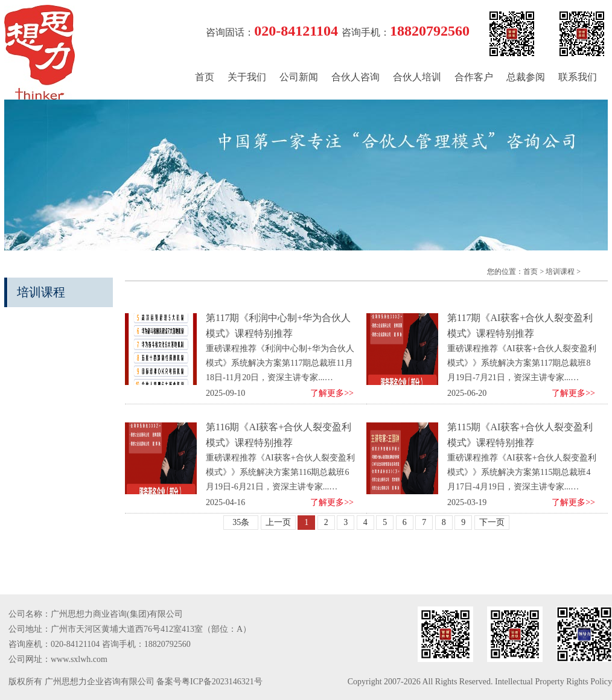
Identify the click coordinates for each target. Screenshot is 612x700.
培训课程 (560, 272)
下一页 (492, 522)
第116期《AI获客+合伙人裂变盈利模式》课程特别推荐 (279, 435)
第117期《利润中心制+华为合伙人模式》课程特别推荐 (278, 326)
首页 (205, 77)
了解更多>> (332, 393)
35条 (241, 522)
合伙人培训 (417, 77)
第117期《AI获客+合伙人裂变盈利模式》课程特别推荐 (520, 326)
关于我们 (247, 77)
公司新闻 (299, 77)
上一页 (278, 522)
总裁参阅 (526, 77)
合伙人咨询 (355, 77)
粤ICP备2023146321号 (222, 682)
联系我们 (578, 77)
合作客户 (474, 77)
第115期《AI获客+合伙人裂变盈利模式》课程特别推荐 (520, 435)
